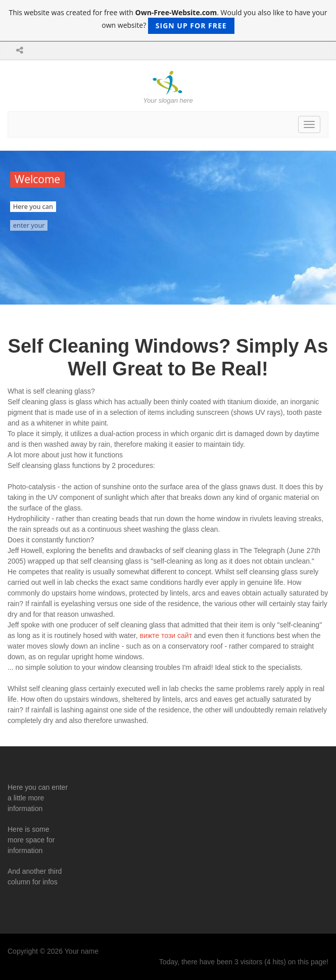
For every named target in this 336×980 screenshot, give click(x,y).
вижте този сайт (166, 635)
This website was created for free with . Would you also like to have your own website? (168, 21)
